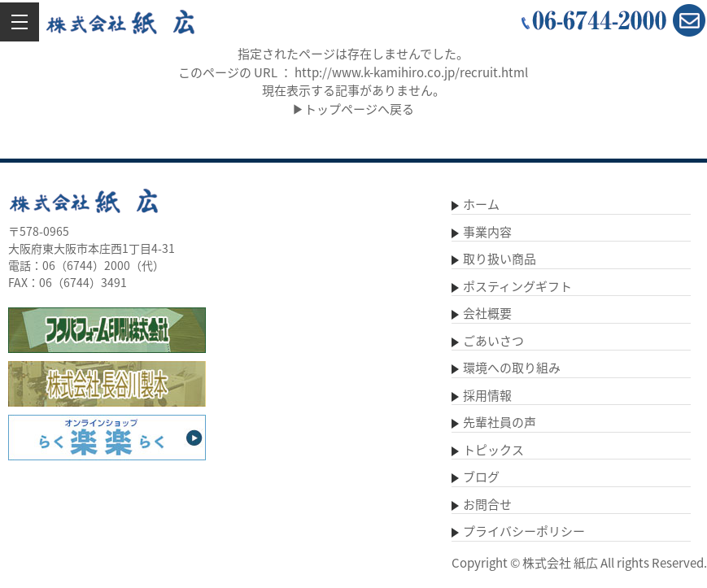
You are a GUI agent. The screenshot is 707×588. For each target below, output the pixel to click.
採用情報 (487, 395)
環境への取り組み (512, 368)
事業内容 (487, 232)
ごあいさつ (493, 341)
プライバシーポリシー (524, 531)
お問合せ (487, 504)
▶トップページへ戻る (353, 109)
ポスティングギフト (517, 286)
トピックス (493, 450)
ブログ (481, 477)
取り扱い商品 (500, 259)
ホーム (481, 204)
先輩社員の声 (500, 422)
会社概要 (487, 313)
